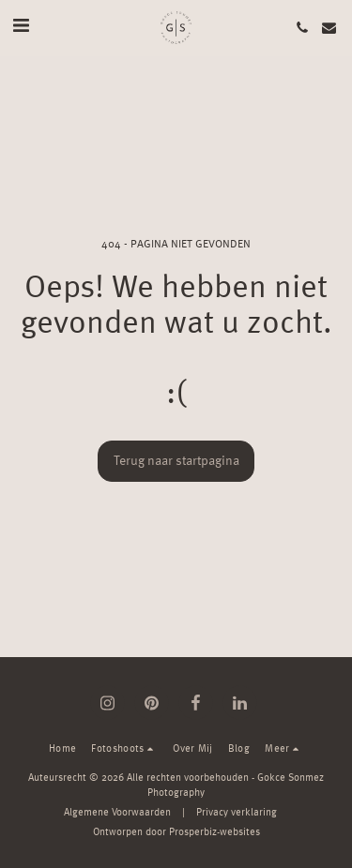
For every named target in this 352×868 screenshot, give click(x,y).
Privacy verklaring (237, 813)
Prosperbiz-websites (214, 832)
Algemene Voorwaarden (117, 813)
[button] (21, 27)
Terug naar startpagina (176, 461)
